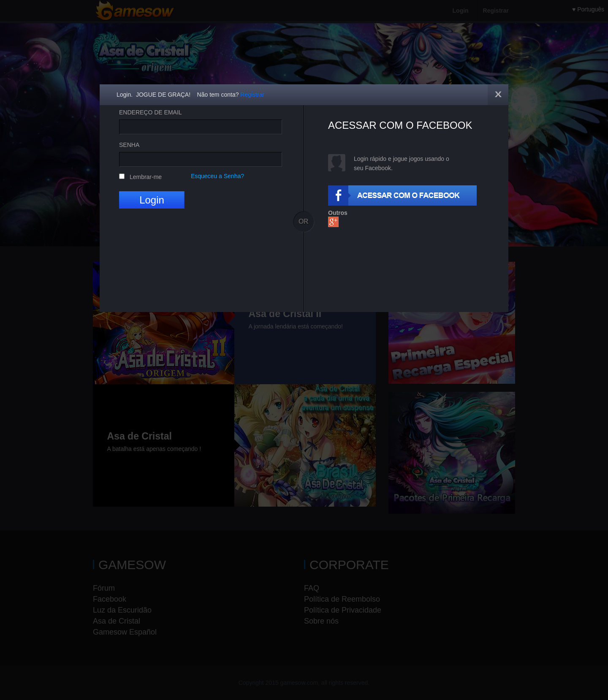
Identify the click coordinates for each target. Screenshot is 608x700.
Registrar (252, 95)
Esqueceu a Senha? (217, 176)
